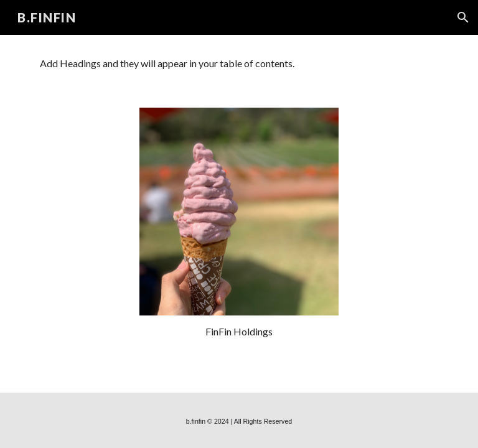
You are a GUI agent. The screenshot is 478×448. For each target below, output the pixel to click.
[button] (463, 17)
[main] (239, 332)
